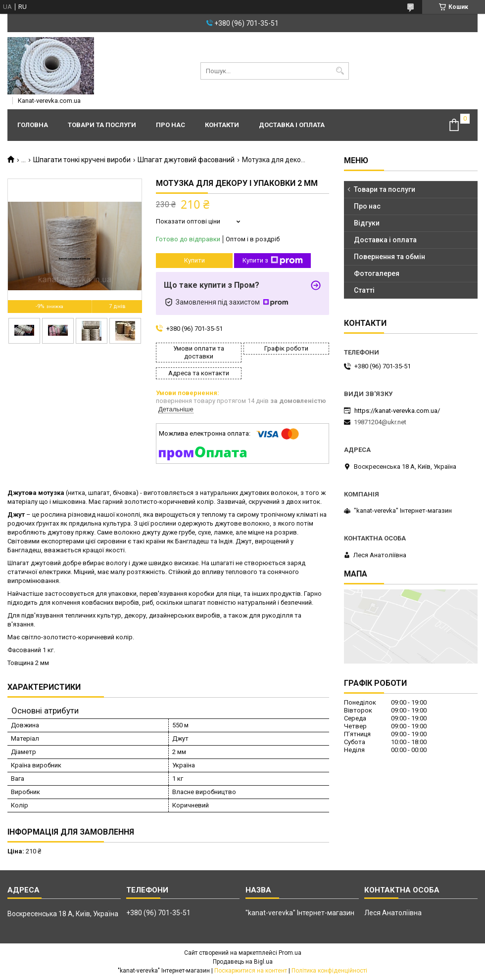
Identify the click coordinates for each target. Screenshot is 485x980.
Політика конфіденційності (329, 971)
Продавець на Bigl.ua (243, 962)
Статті (364, 290)
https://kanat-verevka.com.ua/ (397, 411)
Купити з (273, 261)
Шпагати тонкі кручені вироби (82, 160)
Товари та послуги (102, 125)
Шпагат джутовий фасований (186, 160)
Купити (194, 260)
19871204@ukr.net (380, 422)
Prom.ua (290, 953)
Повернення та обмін (389, 257)
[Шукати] (340, 71)
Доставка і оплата (292, 125)
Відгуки (367, 223)
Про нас (170, 125)
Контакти (222, 125)
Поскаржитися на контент (251, 971)
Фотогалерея (377, 273)
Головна (33, 125)
